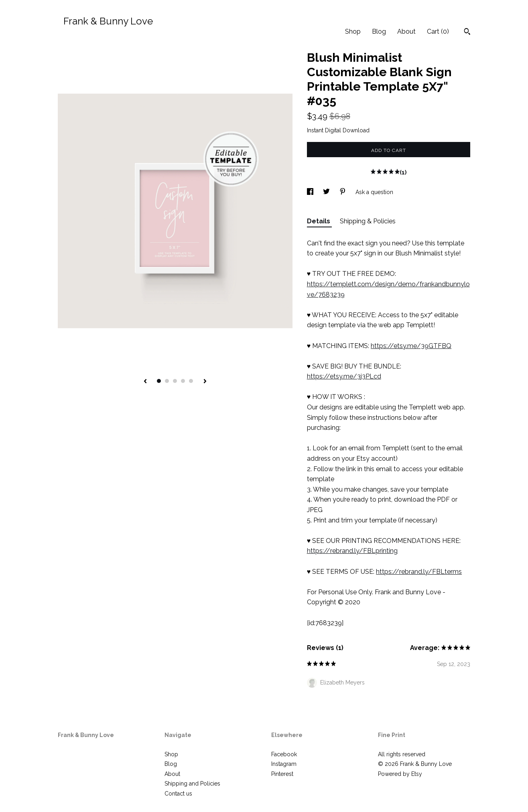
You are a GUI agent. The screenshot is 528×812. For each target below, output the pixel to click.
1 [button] (159, 381)
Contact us (178, 794)
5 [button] (191, 381)
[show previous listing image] (145, 382)
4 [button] (183, 381)
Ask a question (374, 192)
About (406, 31)
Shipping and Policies (192, 784)
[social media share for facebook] (311, 192)
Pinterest (282, 774)
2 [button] (167, 381)
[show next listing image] (205, 382)
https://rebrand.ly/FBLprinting (352, 551)
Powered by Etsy (400, 774)
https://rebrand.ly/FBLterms (419, 572)
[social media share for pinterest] (343, 192)
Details (319, 221)
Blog (379, 31)
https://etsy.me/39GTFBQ (411, 346)
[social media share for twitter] (327, 192)
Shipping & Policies (368, 221)
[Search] (467, 32)
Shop (353, 31)
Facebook (284, 754)
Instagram (284, 764)
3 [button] (175, 381)
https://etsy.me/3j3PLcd (344, 376)
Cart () (438, 31)
